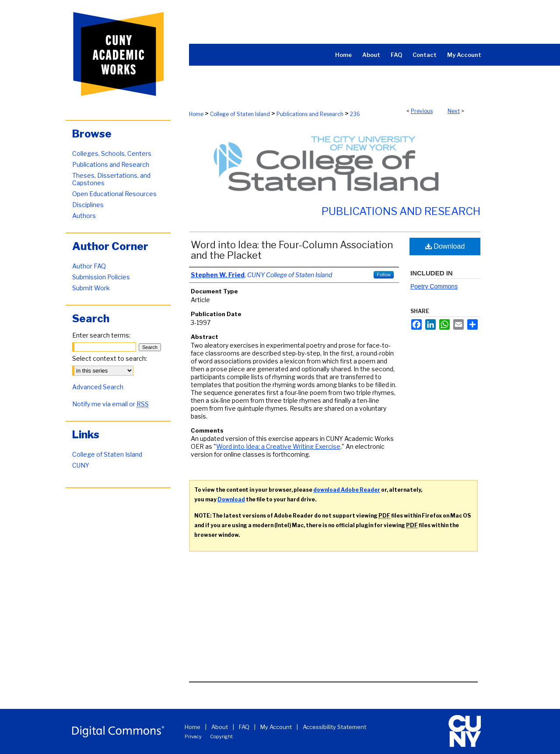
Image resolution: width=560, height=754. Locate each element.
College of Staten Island (240, 114)
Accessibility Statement (334, 727)
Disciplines (88, 205)
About (220, 727)
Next (454, 111)
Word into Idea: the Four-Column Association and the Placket (292, 250)
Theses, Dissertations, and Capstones (111, 179)
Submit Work (91, 288)
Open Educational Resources (114, 194)
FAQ (244, 727)
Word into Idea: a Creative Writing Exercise (278, 446)
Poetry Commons (434, 286)
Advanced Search (98, 387)
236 (355, 114)
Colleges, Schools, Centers (112, 153)
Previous (422, 111)
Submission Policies (101, 277)
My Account (276, 727)
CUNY (81, 465)
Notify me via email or (110, 404)
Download (445, 246)
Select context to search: (110, 358)
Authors (84, 216)
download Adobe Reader (347, 490)
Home (196, 114)
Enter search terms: (101, 335)
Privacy (193, 736)
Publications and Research (310, 114)
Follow (384, 275)
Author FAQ (89, 266)
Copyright (221, 736)
